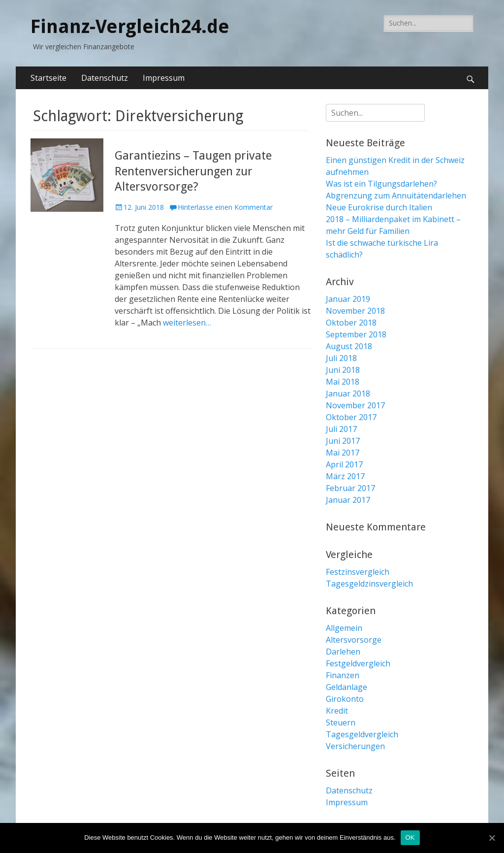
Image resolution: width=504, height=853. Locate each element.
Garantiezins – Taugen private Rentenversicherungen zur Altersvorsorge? (193, 171)
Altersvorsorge (354, 640)
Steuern (341, 722)
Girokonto (345, 699)
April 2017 (344, 464)
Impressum (164, 78)
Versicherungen (355, 746)
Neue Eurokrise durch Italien (379, 207)
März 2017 (345, 476)
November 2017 (355, 405)
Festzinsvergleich (358, 572)
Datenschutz (105, 78)
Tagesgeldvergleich (362, 734)
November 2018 (355, 311)
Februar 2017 (350, 488)
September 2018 (356, 334)
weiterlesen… (187, 323)
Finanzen (343, 675)
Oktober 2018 (351, 323)
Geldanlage (346, 687)
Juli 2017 (341, 429)
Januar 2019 (348, 299)
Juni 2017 (343, 441)
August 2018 (349, 346)
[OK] (492, 838)
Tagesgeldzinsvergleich (369, 584)
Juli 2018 (341, 358)
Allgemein (344, 628)
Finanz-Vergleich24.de (130, 27)
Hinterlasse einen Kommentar (225, 207)
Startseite (48, 78)
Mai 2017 (343, 453)
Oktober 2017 (351, 417)
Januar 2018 (348, 394)
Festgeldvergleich (358, 663)
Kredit (337, 711)
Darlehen (343, 652)
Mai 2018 (343, 382)
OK (410, 837)
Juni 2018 (343, 370)
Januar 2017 (348, 500)
